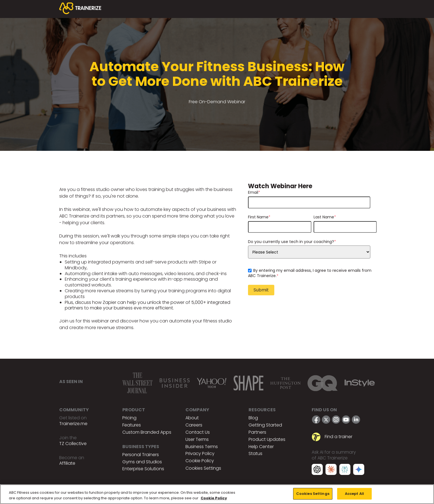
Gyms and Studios (142, 462)
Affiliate (67, 463)
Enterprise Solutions (143, 469)
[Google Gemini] (359, 470)
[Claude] (331, 470)
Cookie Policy (200, 461)
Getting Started (265, 425)
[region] (217, 494)
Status (255, 453)
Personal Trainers (141, 455)
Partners (257, 432)
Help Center (261, 447)
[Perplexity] (345, 470)
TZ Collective (73, 444)
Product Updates (267, 439)
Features (132, 425)
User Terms (197, 439)
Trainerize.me (73, 424)
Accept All (354, 494)
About (192, 418)
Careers (194, 425)
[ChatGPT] (317, 470)
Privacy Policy (200, 453)
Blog (253, 418)
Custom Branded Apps (147, 432)
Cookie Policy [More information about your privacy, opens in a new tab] (214, 498)
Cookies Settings (203, 468)
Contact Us (198, 432)
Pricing (129, 418)
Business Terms (202, 447)
